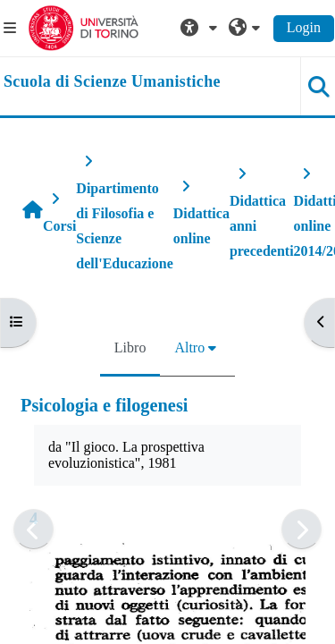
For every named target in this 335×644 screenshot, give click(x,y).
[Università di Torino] (84, 26)
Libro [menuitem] (130, 347)
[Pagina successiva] (301, 529)
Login (304, 27)
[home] (112, 82)
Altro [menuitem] (189, 347)
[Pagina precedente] (33, 529)
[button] (201, 28)
